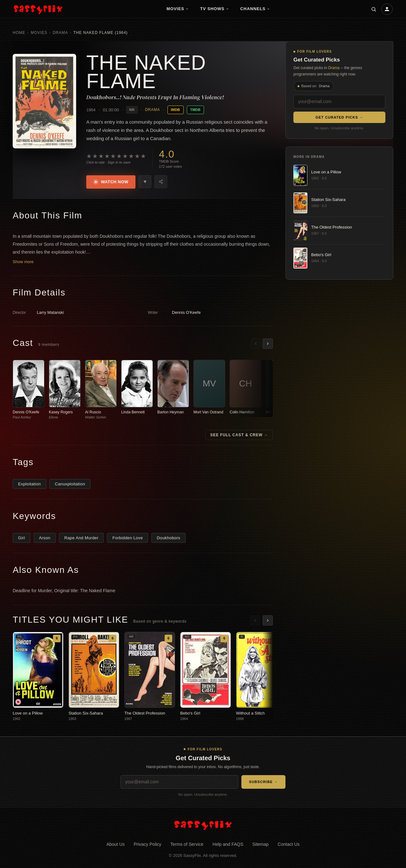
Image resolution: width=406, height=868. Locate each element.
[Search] (374, 9)
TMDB (196, 110)
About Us (115, 845)
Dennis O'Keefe (186, 313)
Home (19, 33)
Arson (45, 538)
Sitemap (261, 845)
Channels (255, 9)
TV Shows (215, 9)
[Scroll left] (256, 344)
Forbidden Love (128, 538)
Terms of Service (187, 845)
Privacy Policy (147, 845)
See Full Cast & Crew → (239, 436)
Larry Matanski (50, 313)
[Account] (387, 9)
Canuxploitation (70, 485)
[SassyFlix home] (203, 825)
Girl (22, 538)
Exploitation (29, 485)
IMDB (176, 110)
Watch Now (111, 182)
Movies (178, 9)
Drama (60, 33)
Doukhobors (168, 538)
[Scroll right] (268, 344)
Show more (23, 262)
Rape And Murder (82, 538)
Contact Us (288, 845)
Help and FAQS (228, 845)
